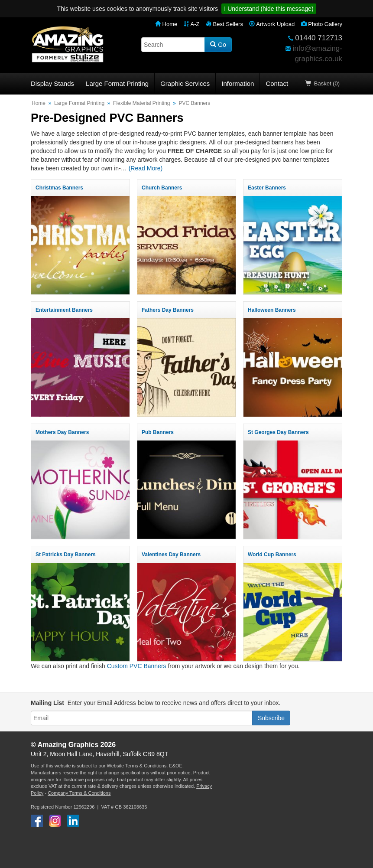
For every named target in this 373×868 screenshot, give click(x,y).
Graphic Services (185, 83)
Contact (277, 83)
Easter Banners (267, 188)
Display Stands (52, 83)
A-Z (192, 24)
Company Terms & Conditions (79, 793)
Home (166, 24)
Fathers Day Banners (168, 310)
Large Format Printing (117, 83)
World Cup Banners (272, 555)
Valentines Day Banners (171, 555)
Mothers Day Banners (62, 432)
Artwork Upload (272, 24)
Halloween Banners (272, 310)
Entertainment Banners (64, 310)
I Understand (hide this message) (269, 9)
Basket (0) (323, 83)
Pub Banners (158, 432)
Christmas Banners (59, 188)
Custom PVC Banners (137, 666)
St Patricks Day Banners (66, 555)
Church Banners (162, 188)
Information (238, 83)
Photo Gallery (322, 24)
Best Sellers (224, 24)
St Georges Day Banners (278, 432)
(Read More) (146, 168)
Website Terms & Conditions (136, 766)
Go (218, 45)
